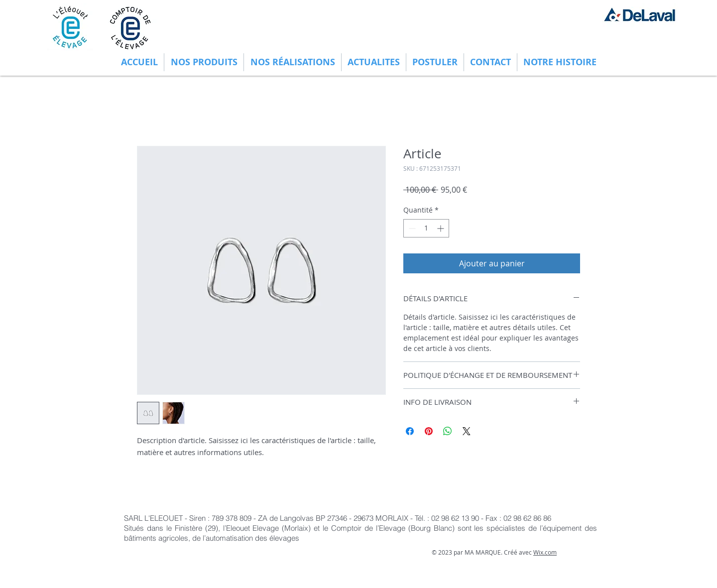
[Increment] (441, 228)
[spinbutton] (426, 228)
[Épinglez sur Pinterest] (429, 431)
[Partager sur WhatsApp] (448, 431)
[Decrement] (411, 228)
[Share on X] (467, 431)
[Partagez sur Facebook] (410, 431)
